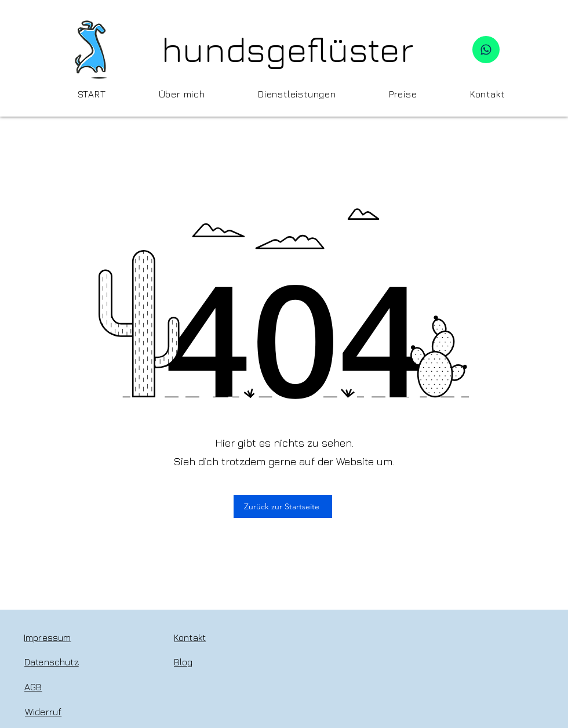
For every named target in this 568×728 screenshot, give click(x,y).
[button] (297, 94)
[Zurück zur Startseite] (283, 506)
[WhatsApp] (486, 50)
